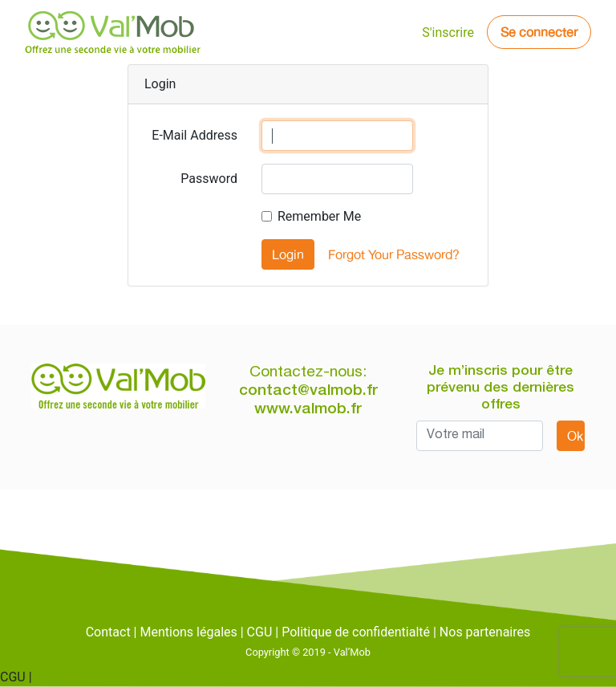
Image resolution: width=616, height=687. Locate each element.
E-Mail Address (195, 135)
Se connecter (539, 32)
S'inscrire (448, 33)
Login (288, 254)
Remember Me (319, 216)
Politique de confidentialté (356, 632)
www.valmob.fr (308, 410)
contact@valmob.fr (308, 391)
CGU (260, 632)
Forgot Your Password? (394, 254)
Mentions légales (188, 632)
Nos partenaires (485, 632)
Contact (108, 632)
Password (209, 179)
